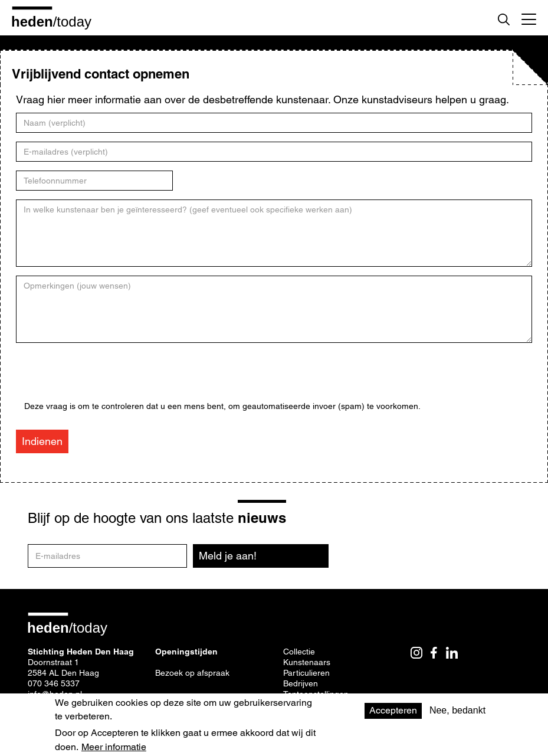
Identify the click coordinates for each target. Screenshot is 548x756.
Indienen (42, 441)
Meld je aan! (228, 556)
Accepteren (393, 710)
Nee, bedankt (457, 710)
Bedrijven (301, 683)
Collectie (299, 652)
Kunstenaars (307, 662)
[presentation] (114, 378)
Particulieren (306, 673)
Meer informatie (114, 747)
